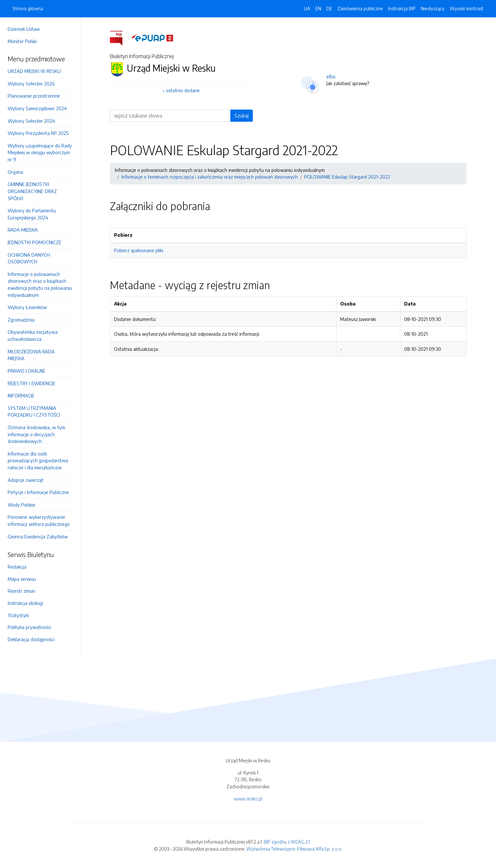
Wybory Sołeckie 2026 (31, 84)
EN (318, 8)
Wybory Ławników (27, 307)
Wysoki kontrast (467, 8)
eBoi (331, 76)
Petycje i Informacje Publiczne (38, 492)
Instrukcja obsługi (25, 603)
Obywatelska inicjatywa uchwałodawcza (33, 335)
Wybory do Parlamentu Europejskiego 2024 (32, 214)
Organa (15, 172)
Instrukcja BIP (402, 8)
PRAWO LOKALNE (27, 371)
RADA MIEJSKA (23, 230)
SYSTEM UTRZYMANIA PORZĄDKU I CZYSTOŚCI (34, 412)
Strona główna (28, 8)
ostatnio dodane (183, 90)
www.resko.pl (248, 799)
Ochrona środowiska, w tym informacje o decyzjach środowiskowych (36, 434)
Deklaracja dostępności (31, 639)
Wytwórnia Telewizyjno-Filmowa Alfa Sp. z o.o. (294, 849)
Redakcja (17, 567)
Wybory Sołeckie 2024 (31, 121)
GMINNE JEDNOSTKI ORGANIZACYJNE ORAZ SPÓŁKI (32, 191)
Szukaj (242, 116)
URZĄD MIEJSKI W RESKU (34, 71)
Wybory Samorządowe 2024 (37, 108)
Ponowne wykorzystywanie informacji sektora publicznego (39, 520)
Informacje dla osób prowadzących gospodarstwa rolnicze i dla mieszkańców (38, 461)
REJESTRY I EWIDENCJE (31, 383)
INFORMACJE (21, 395)
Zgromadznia (21, 320)
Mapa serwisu (22, 579)
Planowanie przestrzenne (34, 96)
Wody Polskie (22, 505)
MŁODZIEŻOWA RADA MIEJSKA (31, 355)
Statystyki (18, 615)
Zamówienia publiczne (360, 8)
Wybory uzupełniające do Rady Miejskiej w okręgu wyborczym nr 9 (40, 152)
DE (329, 8)
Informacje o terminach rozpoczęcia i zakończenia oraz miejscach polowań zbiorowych (210, 177)
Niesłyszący (433, 8)
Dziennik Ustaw (24, 29)
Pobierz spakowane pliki (139, 250)
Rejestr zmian (22, 591)
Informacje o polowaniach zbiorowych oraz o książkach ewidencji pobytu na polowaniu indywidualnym (40, 284)
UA (307, 8)
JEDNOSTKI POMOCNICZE (35, 242)
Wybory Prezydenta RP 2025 (38, 133)
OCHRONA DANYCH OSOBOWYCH (29, 258)
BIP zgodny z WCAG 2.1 (287, 842)
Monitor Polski (22, 41)
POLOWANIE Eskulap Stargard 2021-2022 (347, 177)
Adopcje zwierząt (26, 480)
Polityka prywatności (29, 627)
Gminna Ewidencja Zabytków (38, 536)
